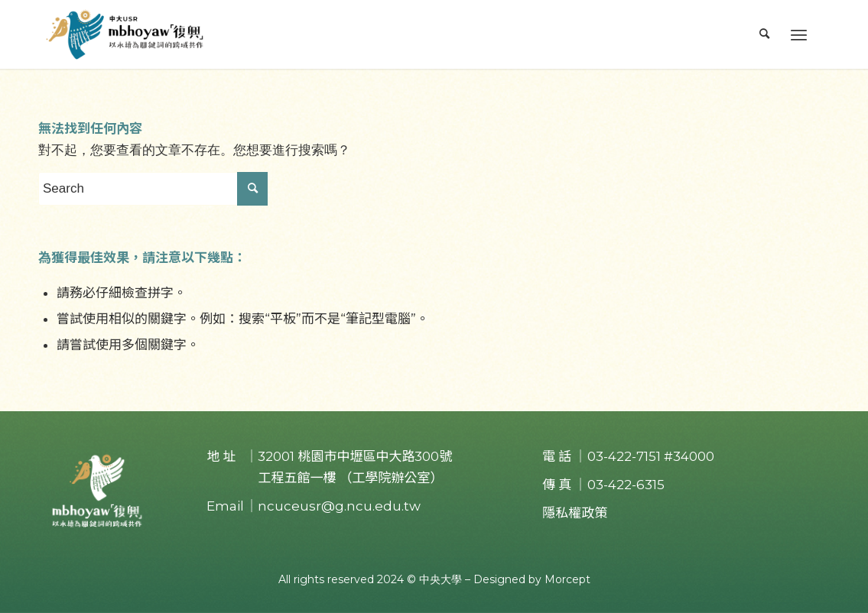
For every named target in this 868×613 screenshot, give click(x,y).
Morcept (567, 579)
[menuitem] (765, 34)
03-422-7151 (624, 456)
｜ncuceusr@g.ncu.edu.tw (333, 506)
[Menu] (799, 34)
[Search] (765, 34)
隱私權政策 (575, 513)
